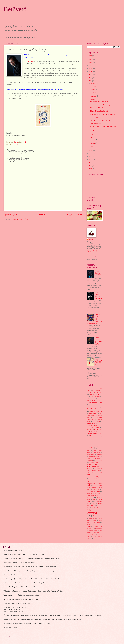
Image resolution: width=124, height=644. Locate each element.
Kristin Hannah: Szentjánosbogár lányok (99, 341)
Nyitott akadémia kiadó (93, 495)
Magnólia (99, 477)
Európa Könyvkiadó (93, 427)
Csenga (91, 239)
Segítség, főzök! (95, 117)
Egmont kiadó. (96, 421)
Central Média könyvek (96, 411)
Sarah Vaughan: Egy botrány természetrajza (103, 127)
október (93, 90)
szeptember (94, 93)
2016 (91, 153)
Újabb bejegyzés (10, 215)
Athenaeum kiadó (95, 403)
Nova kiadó (97, 493)
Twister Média (93, 531)
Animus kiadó (91, 399)
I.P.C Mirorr (90, 448)
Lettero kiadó (91, 473)
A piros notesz (30, 62)
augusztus (94, 96)
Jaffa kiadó (97, 452)
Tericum (89, 524)
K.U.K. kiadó (90, 460)
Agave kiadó (98, 392)
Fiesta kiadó (90, 429)
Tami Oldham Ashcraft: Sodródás (100, 120)
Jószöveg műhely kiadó (94, 456)
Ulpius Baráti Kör (91, 535)
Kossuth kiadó (92, 464)
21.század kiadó (96, 390)
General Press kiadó (94, 434)
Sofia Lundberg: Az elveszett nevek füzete (103, 114)
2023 (91, 65)
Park (94, 500)
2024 (91, 62)
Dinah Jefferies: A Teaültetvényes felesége (99, 363)
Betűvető (15, 9)
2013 (91, 163)
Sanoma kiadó (97, 516)
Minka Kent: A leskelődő (98, 108)
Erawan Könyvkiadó (93, 423)
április (93, 137)
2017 (91, 150)
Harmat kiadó (91, 444)
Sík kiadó (94, 520)
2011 (91, 169)
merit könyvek (92, 487)
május (93, 134)
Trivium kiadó (99, 529)
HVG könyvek (96, 446)
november (94, 87)
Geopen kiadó (95, 436)
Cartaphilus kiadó (92, 407)
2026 (91, 56)
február (93, 143)
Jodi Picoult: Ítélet (96, 124)
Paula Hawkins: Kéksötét (98, 273)
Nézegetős (89, 493)
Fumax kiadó (98, 429)
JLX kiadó (99, 454)
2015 (91, 156)
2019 (91, 78)
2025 (91, 59)
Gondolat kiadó (96, 438)
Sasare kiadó (92, 518)
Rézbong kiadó (96, 508)
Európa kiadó (92, 425)
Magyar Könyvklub (93, 481)
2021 (91, 72)
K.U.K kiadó (96, 458)
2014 (91, 160)
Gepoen (88, 438)
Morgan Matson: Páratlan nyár (99, 111)
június (93, 131)
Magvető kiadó (95, 479)
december (94, 84)
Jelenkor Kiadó (90, 454)
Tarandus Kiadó (96, 522)
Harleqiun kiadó (96, 442)
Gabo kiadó (94, 431)
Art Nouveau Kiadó (97, 401)
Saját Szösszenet (92, 511)
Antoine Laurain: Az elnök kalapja (100, 105)
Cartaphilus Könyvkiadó (94, 409)
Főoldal (42, 215)
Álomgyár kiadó (95, 397)
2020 (91, 75)
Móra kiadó (96, 489)
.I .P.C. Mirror (90, 388)
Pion (94, 504)
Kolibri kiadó (95, 462)
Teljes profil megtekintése (94, 251)
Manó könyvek (91, 483)
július (92, 99)
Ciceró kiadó (93, 413)
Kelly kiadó (99, 460)
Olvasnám (90, 497)
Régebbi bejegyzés (75, 215)
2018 (91, 81)
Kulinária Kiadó (96, 471)
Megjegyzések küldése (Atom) (20, 219)
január (93, 146)
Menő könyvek (98, 485)
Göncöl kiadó (90, 440)
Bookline (95, 405)
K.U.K (88, 458)
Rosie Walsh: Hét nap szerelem (99, 102)
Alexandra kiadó (96, 394)
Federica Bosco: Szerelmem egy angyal (99, 295)
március (93, 140)
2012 (91, 166)
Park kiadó (15, 144)
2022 (91, 68)
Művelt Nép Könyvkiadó (93, 491)
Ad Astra (89, 392)
